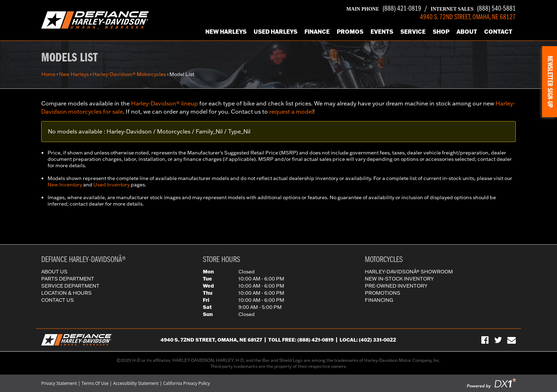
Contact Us (58, 300)
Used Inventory (112, 185)
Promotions (383, 293)
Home (48, 74)
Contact (498, 31)
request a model (291, 111)
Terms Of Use (95, 383)
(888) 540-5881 (473, 9)
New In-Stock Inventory (399, 279)
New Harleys (226, 31)
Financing (379, 300)
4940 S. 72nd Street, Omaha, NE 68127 (211, 340)
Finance (317, 31)
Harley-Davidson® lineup (164, 103)
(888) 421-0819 (384, 9)
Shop (441, 31)
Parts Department (68, 279)
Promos (350, 31)
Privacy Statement (59, 383)
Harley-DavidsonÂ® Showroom (409, 272)
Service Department (70, 286)
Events (382, 31)
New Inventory (65, 185)
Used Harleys (275, 31)
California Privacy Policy (186, 383)
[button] (550, 82)
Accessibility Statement (136, 383)
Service (413, 31)
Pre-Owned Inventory (396, 286)
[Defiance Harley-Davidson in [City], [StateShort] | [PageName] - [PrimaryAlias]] (95, 20)
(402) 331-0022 (377, 340)
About (467, 31)
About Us (54, 272)
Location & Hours (66, 293)
